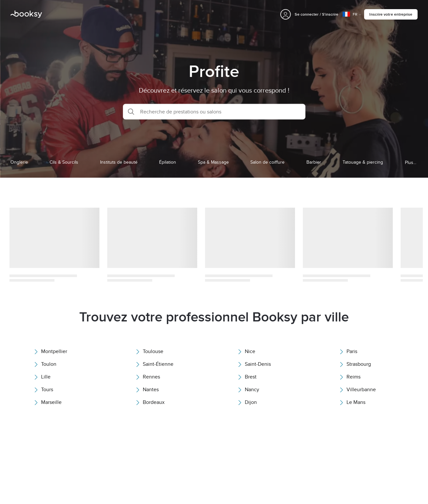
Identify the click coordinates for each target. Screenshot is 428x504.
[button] (214, 111)
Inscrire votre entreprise (391, 14)
